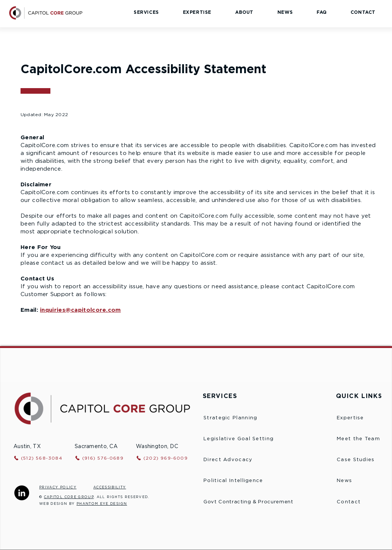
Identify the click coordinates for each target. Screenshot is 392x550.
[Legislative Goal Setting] (252, 439)
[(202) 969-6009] (169, 458)
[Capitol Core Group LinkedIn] (22, 493)
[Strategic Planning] (242, 418)
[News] (363, 481)
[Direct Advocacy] (254, 460)
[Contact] (363, 502)
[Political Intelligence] (254, 481)
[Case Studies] (363, 460)
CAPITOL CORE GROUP (69, 497)
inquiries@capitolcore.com (80, 310)
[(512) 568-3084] (43, 458)
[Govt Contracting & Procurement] (262, 502)
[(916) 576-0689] (105, 458)
